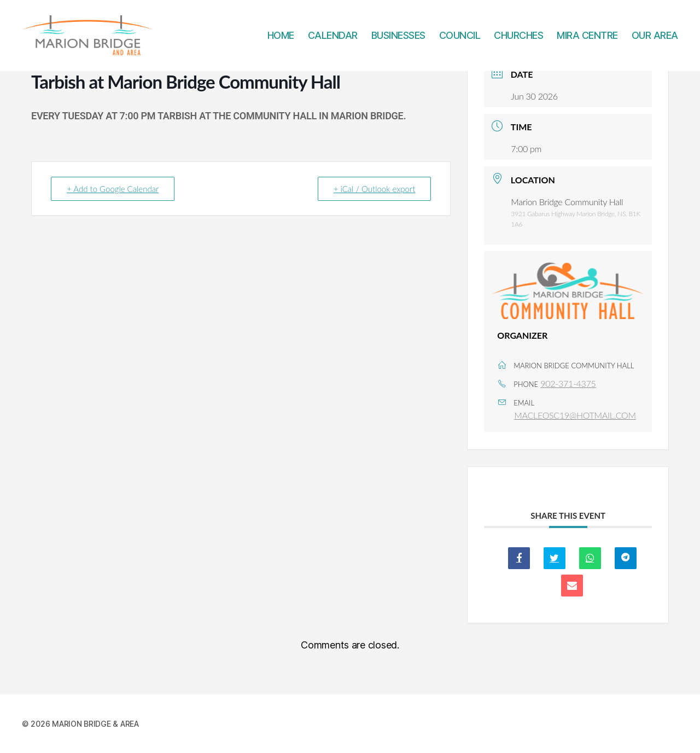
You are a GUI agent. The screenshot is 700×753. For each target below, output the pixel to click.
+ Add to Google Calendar (113, 189)
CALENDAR (333, 40)
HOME (281, 40)
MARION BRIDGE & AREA (95, 724)
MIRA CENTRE (587, 40)
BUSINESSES (398, 40)
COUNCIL (460, 40)
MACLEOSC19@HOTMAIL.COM (575, 415)
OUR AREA (655, 40)
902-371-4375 (568, 383)
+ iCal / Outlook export (375, 189)
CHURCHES (518, 40)
